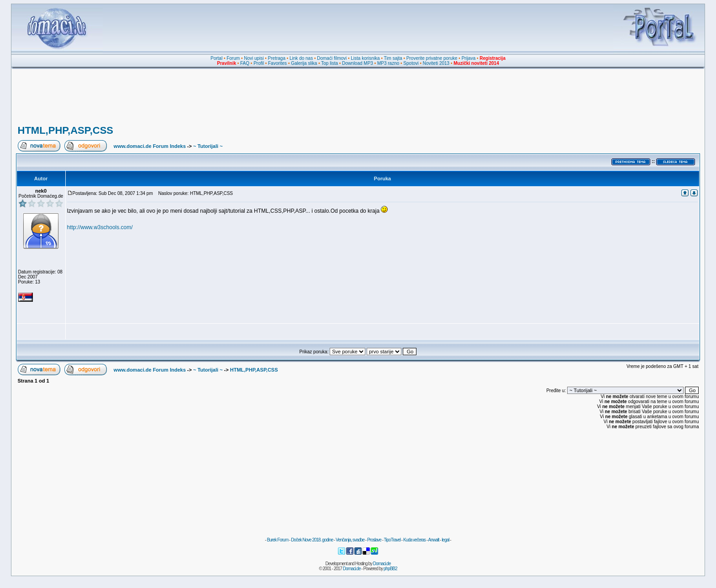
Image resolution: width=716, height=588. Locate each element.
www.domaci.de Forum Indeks (150, 146)
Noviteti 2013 (436, 63)
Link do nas (301, 58)
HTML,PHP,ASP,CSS (66, 130)
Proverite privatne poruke (432, 58)
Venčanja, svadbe (350, 540)
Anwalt (433, 540)
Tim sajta (393, 58)
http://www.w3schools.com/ (100, 227)
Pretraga (277, 58)
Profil (259, 63)
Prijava (469, 58)
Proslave (374, 540)
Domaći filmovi (332, 58)
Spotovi (411, 63)
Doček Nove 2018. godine (312, 540)
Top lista (329, 63)
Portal (216, 58)
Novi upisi (254, 58)
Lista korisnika (365, 58)
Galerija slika (304, 63)
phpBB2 (390, 569)
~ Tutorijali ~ (208, 146)
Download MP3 (358, 63)
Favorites (277, 63)
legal (445, 540)
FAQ (245, 63)
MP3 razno (388, 63)
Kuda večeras (414, 540)
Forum (233, 58)
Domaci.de (382, 564)
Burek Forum (277, 540)
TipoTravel (392, 540)
